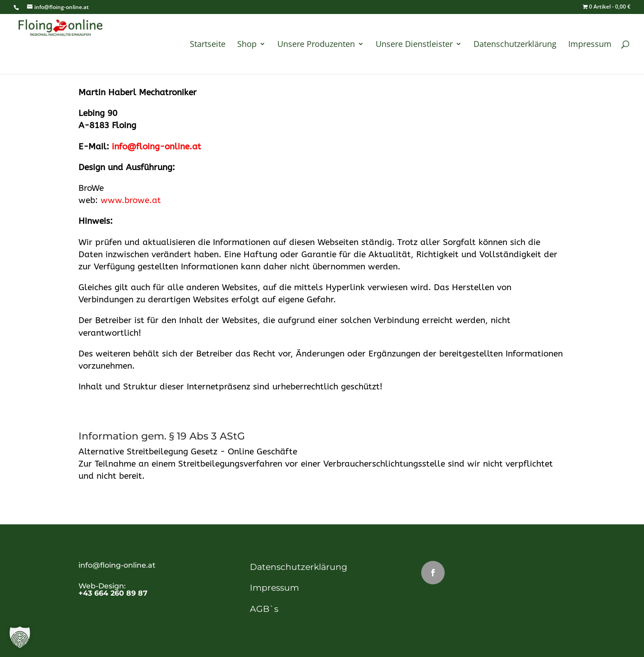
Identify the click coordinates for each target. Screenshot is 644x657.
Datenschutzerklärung (515, 45)
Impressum (590, 45)
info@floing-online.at (156, 147)
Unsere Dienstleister (414, 45)
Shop (247, 45)
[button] (20, 637)
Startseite (208, 45)
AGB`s (264, 609)
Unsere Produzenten (316, 45)
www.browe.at (131, 200)
